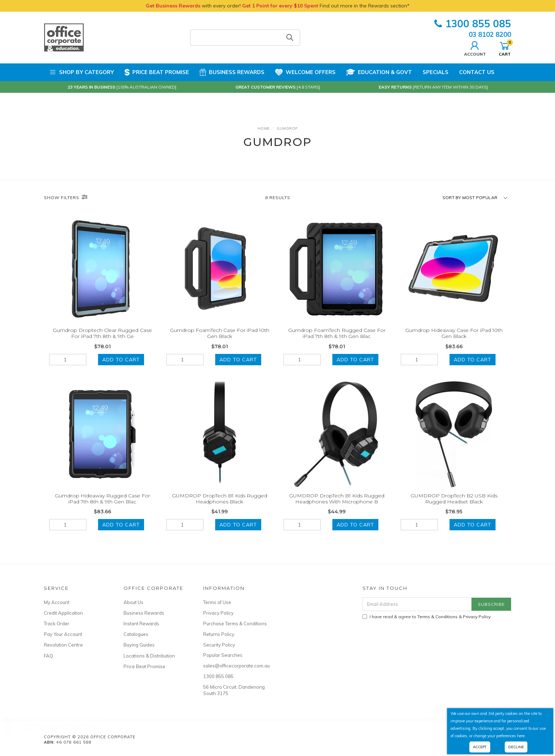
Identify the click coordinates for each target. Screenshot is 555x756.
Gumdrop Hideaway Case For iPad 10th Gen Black (454, 333)
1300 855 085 (473, 24)
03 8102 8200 (490, 34)
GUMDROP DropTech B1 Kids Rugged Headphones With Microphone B (337, 507)
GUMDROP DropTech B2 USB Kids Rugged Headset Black (454, 507)
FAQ (48, 656)
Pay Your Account (63, 634)
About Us (133, 602)
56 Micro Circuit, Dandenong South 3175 (234, 690)
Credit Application (63, 613)
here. (521, 736)
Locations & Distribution (149, 656)
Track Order (57, 624)
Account (475, 48)
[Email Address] (417, 604)
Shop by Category (82, 72)
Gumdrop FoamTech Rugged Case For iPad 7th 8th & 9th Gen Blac (337, 333)
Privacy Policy (218, 613)
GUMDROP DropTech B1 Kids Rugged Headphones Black (220, 507)
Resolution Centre (63, 645)
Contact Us (477, 72)
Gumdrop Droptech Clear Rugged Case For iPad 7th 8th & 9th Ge (102, 333)
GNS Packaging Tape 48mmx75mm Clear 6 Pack (65, 727)
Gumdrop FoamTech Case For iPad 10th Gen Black (220, 333)
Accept (480, 747)
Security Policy (219, 645)
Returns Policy (219, 634)
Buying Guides (139, 645)
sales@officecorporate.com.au (235, 666)
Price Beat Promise (157, 72)
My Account (57, 602)
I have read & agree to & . (427, 617)
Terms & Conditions (437, 617)
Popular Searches (223, 655)
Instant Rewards (141, 624)
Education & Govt (379, 72)
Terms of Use (217, 602)
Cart (505, 48)
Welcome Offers (305, 72)
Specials (436, 72)
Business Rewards (232, 72)
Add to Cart (121, 360)
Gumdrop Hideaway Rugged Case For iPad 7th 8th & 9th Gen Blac (102, 507)
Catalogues (136, 634)
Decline (516, 747)
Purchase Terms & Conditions (235, 624)
